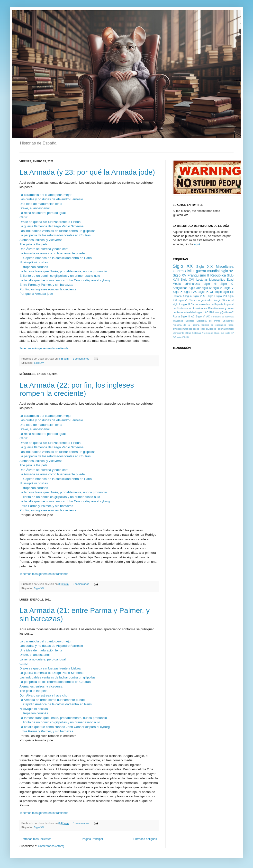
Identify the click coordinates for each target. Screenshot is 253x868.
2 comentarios (81, 359)
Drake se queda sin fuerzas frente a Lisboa (50, 222)
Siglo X (178, 292)
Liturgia (217, 300)
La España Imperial (222, 304)
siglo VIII (222, 296)
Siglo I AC (190, 292)
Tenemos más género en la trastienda (44, 348)
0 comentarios (81, 584)
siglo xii (210, 284)
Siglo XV (39, 363)
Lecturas (202, 280)
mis (222, 333)
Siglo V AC (200, 296)
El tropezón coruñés (34, 267)
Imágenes (178, 321)
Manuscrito (178, 333)
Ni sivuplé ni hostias (34, 262)
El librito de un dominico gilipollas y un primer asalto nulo (60, 276)
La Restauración (182, 308)
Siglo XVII (188, 280)
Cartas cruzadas (200, 304)
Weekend (228, 300)
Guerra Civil (182, 271)
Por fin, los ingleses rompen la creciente (48, 289)
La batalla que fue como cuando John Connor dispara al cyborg (65, 280)
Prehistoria (208, 333)
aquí (197, 244)
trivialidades (200, 308)
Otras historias (193, 333)
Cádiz (24, 217)
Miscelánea (225, 267)
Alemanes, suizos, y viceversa (41, 240)
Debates (190, 321)
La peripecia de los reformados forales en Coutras (55, 235)
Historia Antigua (182, 296)
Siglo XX (183, 266)
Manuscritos (217, 280)
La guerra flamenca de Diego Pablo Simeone (51, 226)
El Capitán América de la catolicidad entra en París (56, 258)
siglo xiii (228, 292)
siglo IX (203, 292)
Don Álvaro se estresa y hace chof (44, 249)
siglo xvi (227, 271)
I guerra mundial (225, 329)
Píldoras (214, 312)
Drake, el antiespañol (35, 208)
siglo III (185, 304)
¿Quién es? (227, 312)
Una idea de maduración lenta (41, 204)
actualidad (190, 312)
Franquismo (197, 275)
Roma (176, 316)
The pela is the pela (33, 244)
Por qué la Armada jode (36, 294)
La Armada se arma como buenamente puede (52, 253)
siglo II (177, 304)
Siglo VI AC (203, 316)
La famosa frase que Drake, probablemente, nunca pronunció (63, 271)
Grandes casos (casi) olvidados (199, 329)
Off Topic (216, 292)
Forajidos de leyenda (222, 317)
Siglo (217, 333)
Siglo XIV (195, 288)
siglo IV (207, 288)
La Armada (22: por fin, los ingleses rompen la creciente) (77, 389)
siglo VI (183, 300)
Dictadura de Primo (208, 321)
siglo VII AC (183, 337)
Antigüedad (180, 288)
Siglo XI (227, 284)
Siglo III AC (188, 316)
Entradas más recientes (36, 839)
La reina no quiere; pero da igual (43, 213)
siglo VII (218, 288)
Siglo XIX (204, 267)
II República (217, 275)
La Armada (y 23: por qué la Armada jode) (87, 172)
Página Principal (92, 839)
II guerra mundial (206, 271)
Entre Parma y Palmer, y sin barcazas (46, 285)
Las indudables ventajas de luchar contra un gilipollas (57, 231)
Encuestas (228, 321)
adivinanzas (192, 284)
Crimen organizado (200, 300)
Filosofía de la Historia (186, 325)
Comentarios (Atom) (51, 846)
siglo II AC (203, 312)
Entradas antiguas (145, 839)
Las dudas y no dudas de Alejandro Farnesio (51, 199)
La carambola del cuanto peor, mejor (45, 195)
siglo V (229, 288)
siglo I (211, 296)
